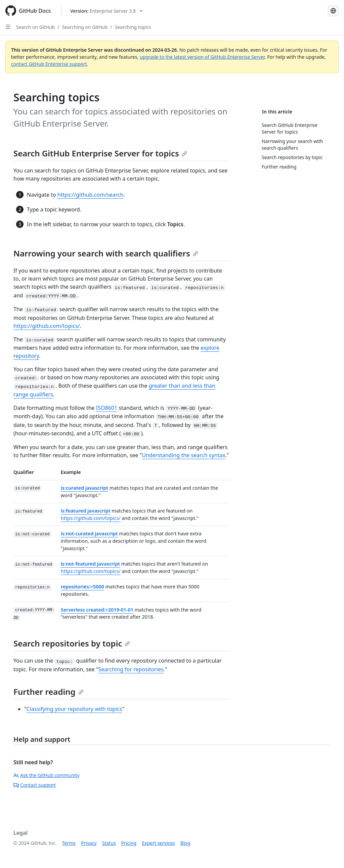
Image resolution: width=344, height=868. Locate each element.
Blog (185, 843)
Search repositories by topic (72, 643)
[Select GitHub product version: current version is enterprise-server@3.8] (106, 11)
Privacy (89, 843)
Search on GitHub (35, 27)
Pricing (129, 843)
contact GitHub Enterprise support (49, 64)
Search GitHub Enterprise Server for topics (100, 153)
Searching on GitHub (85, 27)
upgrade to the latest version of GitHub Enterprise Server (202, 57)
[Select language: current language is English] (333, 11)
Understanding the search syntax (184, 455)
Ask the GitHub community (47, 775)
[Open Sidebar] (8, 27)
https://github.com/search (91, 195)
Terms (69, 843)
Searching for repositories (131, 669)
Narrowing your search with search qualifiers (106, 253)
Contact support (35, 785)
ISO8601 (107, 408)
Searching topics (133, 27)
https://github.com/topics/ (47, 326)
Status (109, 843)
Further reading (49, 692)
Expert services (158, 843)
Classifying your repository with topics (74, 709)
